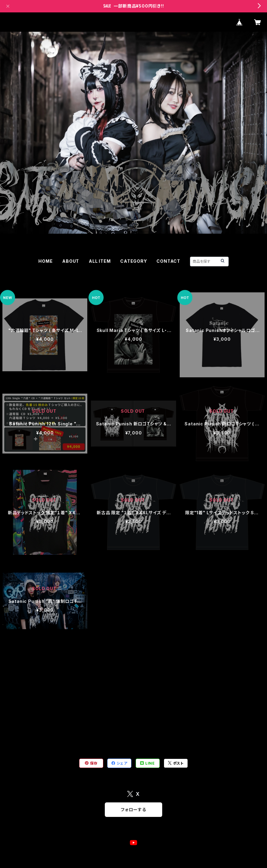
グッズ (29, 284)
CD (6, 695)
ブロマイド (12, 732)
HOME (45, 261)
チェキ (8, 677)
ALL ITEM (100, 261)
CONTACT (168, 261)
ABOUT (71, 261)
